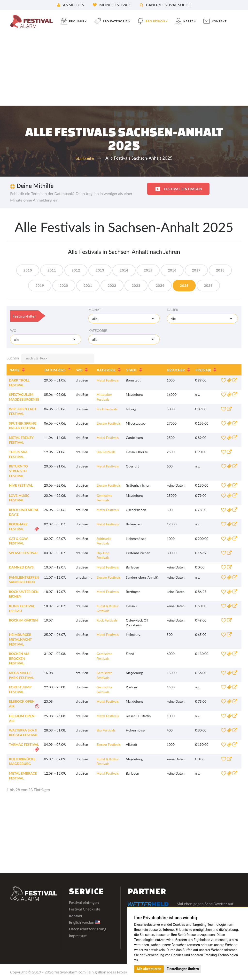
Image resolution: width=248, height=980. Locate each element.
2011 (52, 270)
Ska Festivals (106, 452)
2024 (160, 285)
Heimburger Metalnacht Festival (20, 639)
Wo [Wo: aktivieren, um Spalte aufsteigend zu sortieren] (79, 370)
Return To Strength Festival (18, 471)
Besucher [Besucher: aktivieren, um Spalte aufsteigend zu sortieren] (176, 370)
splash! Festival (24, 553)
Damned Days (21, 567)
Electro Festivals (108, 423)
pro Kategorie (115, 21)
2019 (40, 285)
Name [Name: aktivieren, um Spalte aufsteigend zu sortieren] (15, 370)
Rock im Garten (23, 620)
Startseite (85, 158)
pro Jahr (77, 21)
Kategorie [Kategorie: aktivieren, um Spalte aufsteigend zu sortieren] (106, 370)
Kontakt (219, 21)
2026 (208, 285)
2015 (148, 270)
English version (85, 922)
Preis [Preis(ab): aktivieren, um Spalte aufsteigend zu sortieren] (203, 370)
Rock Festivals (107, 409)
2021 (88, 285)
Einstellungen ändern (183, 969)
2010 (28, 270)
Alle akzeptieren (149, 969)
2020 (64, 285)
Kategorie (98, 331)
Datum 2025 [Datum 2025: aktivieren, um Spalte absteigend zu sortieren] (55, 370)
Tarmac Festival (24, 744)
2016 (172, 270)
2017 (196, 270)
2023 (136, 285)
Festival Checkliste (85, 909)
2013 (100, 270)
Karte (188, 21)
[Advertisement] (124, 69)
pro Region (155, 21)
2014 (124, 270)
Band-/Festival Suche (165, 5)
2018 (220, 270)
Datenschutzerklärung (88, 929)
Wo (13, 331)
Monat (95, 310)
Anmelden (71, 5)
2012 (76, 270)
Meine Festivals (112, 5)
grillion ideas (105, 972)
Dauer (173, 310)
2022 (112, 285)
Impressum (78, 936)
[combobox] (124, 319)
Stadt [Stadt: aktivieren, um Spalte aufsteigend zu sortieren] (132, 370)
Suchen (50, 358)
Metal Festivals (108, 380)
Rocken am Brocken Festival (19, 658)
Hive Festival (21, 485)
